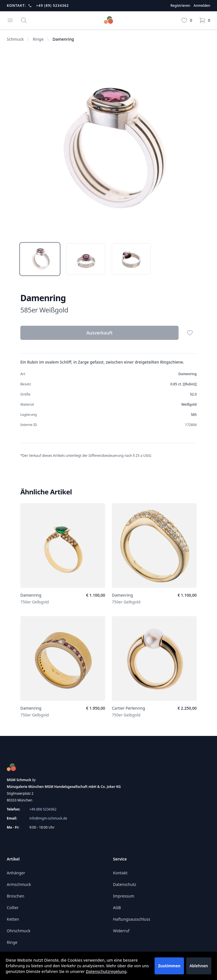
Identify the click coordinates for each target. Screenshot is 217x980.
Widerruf (121, 931)
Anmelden (202, 6)
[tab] (40, 259)
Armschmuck (19, 884)
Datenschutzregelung (106, 971)
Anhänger (16, 873)
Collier (13, 908)
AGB (117, 908)
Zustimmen (169, 966)
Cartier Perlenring (128, 708)
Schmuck (15, 39)
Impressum (124, 896)
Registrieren (180, 6)
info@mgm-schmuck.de (48, 818)
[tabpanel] (108, 148)
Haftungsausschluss (132, 919)
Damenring (31, 595)
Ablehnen (199, 966)
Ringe (38, 39)
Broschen (16, 896)
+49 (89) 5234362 (53, 6)
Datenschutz (125, 884)
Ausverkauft (100, 333)
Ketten (13, 919)
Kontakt (120, 873)
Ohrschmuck (19, 931)
